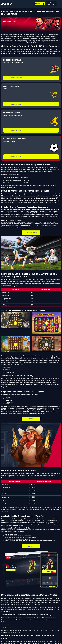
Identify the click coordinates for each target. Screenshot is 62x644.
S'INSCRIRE (38, 3)
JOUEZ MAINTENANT (15, 76)
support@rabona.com (12, 626)
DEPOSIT (31, 544)
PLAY (31, 417)
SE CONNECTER (50, 3)
